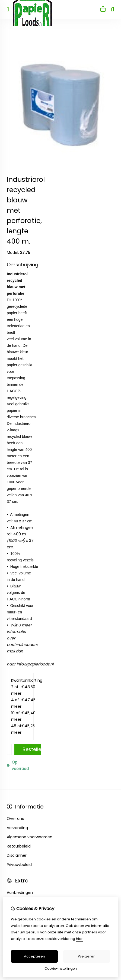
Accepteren (34, 956)
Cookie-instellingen (61, 968)
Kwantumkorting (20, 680)
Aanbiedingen (20, 892)
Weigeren (87, 956)
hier (79, 939)
